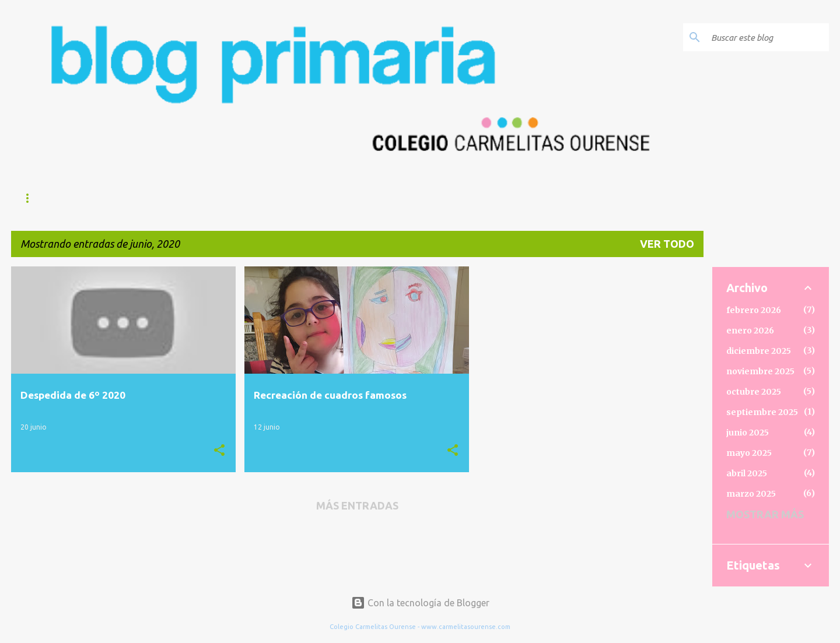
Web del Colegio (257, 198)
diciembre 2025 (759, 351)
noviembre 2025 (760, 371)
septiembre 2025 (762, 412)
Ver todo (667, 244)
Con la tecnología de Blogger (420, 603)
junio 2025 (748, 433)
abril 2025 (747, 473)
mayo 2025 (749, 453)
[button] (219, 451)
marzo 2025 (751, 494)
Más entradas (357, 505)
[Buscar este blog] (768, 37)
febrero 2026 (754, 310)
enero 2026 (750, 331)
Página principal (63, 198)
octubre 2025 (754, 392)
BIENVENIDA (161, 198)
